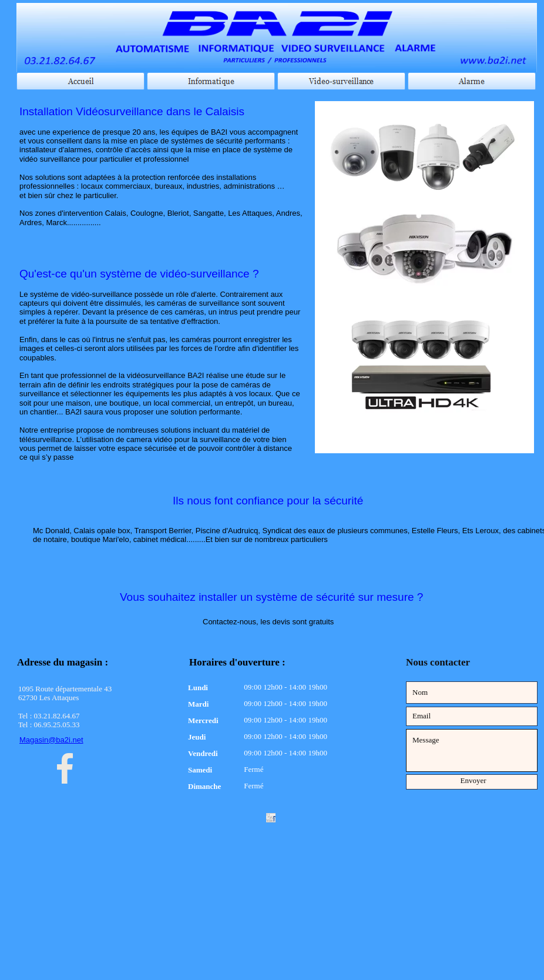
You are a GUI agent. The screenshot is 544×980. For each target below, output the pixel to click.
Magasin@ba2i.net (51, 740)
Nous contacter (438, 662)
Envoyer (473, 780)
